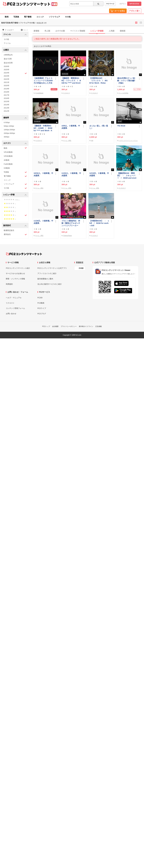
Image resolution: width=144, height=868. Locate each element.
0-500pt (7, 122)
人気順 (112, 31)
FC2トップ (46, 326)
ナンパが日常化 (124, 93)
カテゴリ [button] (15, 143)
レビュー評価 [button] (15, 195)
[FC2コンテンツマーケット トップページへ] (24, 254)
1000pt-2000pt (9, 130)
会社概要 (55, 326)
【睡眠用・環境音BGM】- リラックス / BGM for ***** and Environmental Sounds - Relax (71, 81)
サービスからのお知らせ (15, 273)
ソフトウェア (54, 17)
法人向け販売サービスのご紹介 (50, 284)
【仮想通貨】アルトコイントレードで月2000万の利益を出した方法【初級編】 (43, 81)
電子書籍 (28, 17)
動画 (7, 17)
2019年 (7, 89)
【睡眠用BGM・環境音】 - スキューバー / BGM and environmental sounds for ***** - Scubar (127, 176)
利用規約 (9, 284)
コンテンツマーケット (33, 4)
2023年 (7, 76)
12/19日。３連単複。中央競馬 (99, 174)
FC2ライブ (42, 308)
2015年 (7, 101)
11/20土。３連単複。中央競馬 (71, 174)
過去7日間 (8, 59)
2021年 (7, 82)
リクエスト (10, 303)
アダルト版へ (135, 11)
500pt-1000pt (9, 126)
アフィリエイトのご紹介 (47, 273)
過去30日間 (8, 63)
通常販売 (15, 235)
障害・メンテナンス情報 (15, 279)
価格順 (123, 31)
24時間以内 (8, 55)
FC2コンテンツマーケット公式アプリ (52, 268)
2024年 (15, 73)
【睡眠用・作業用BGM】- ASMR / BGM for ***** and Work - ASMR (43, 128)
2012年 (7, 111)
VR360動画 (8, 156)
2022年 (7, 79)
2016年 (7, 98)
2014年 (7, 105)
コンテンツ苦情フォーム (15, 308)
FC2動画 (41, 303)
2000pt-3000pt (9, 133)
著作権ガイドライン (86, 326)
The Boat (121, 126)
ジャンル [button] (15, 34)
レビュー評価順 (97, 31)
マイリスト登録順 (78, 31)
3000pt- (7, 137)
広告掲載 (99, 326)
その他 (68, 17)
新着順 (36, 31)
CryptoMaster (39, 93)
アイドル (7, 43)
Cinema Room (67, 236)
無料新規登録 (134, 4)
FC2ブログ (42, 314)
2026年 (7, 66)
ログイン (123, 4)
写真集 (16, 17)
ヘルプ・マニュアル (14, 298)
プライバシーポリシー (69, 326)
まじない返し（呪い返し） (99, 127)
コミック (40, 17)
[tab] (88, 31)
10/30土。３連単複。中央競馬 (43, 174)
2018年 (7, 92)
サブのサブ (67, 93)
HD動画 (7, 168)
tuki (92, 141)
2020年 (7, 86)
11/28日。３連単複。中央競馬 (43, 222)
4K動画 (7, 160)
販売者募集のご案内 (45, 279)
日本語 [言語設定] (81, 268)
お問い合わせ (11, 314)
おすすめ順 (60, 31)
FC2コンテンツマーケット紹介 (18, 268)
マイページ (110, 4)
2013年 (7, 108)
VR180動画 (8, 152)
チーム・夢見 (67, 141)
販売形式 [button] (15, 226)
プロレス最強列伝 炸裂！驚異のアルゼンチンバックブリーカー (71, 223)
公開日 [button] (15, 50)
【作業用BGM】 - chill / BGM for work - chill (99, 223)
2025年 (7, 70)
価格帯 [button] (15, 118)
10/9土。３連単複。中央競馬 (71, 127)
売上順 (47, 31)
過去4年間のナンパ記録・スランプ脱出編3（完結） (126, 81)
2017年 (7, 95)
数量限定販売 (9, 230)
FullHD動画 (8, 164)
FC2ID (40, 298)
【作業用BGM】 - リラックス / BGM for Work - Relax (98, 81)
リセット (24, 30)
